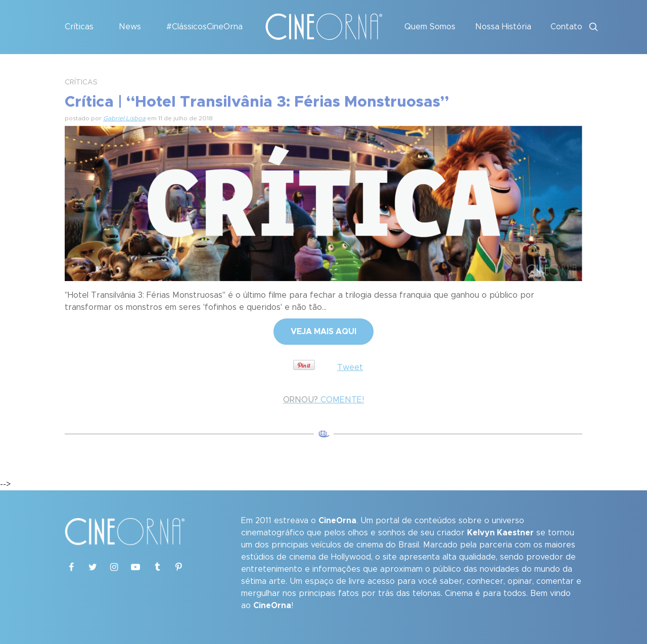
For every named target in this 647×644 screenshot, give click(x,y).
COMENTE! (323, 400)
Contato (566, 27)
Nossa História (503, 27)
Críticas (79, 27)
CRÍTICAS (81, 82)
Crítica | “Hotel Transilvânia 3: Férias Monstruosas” (257, 102)
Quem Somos (430, 27)
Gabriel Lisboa (124, 118)
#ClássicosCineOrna (204, 27)
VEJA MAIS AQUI (323, 332)
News (130, 27)
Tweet (350, 367)
